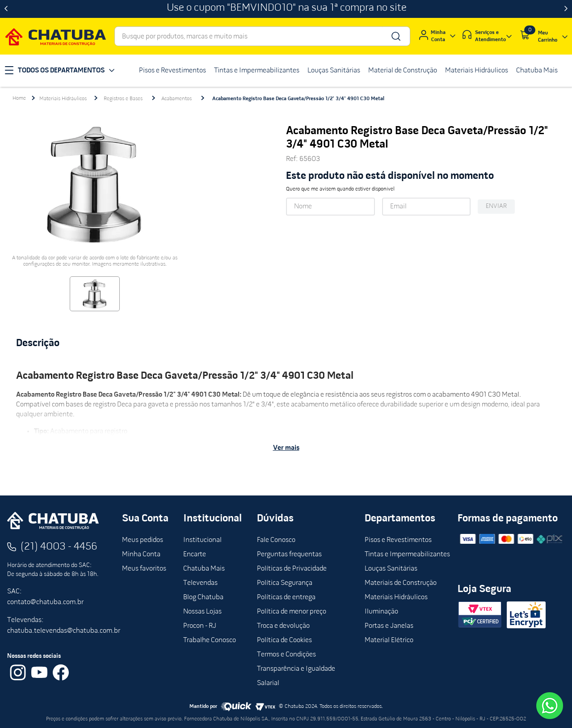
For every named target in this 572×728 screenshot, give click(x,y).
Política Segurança (285, 583)
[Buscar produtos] (395, 36)
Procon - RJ (200, 626)
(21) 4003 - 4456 (59, 547)
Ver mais (286, 448)
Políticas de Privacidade (292, 569)
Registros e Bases (123, 99)
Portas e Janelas (389, 626)
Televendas (200, 583)
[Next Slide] (566, 9)
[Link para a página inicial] (19, 98)
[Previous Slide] (6, 9)
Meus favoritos (144, 569)
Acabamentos (177, 99)
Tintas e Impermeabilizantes (407, 554)
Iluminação (381, 612)
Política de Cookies (284, 640)
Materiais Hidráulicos (63, 99)
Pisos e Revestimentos (398, 540)
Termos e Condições (286, 655)
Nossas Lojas (202, 612)
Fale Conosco (276, 540)
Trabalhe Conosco (210, 640)
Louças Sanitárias (391, 569)
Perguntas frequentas (289, 554)
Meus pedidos (143, 540)
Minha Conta (141, 554)
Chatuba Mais (204, 569)
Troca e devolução (283, 626)
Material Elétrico (389, 640)
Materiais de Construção (401, 583)
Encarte (195, 554)
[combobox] (262, 36)
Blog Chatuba (203, 597)
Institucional (202, 540)
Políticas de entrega (286, 597)
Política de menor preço (292, 612)
